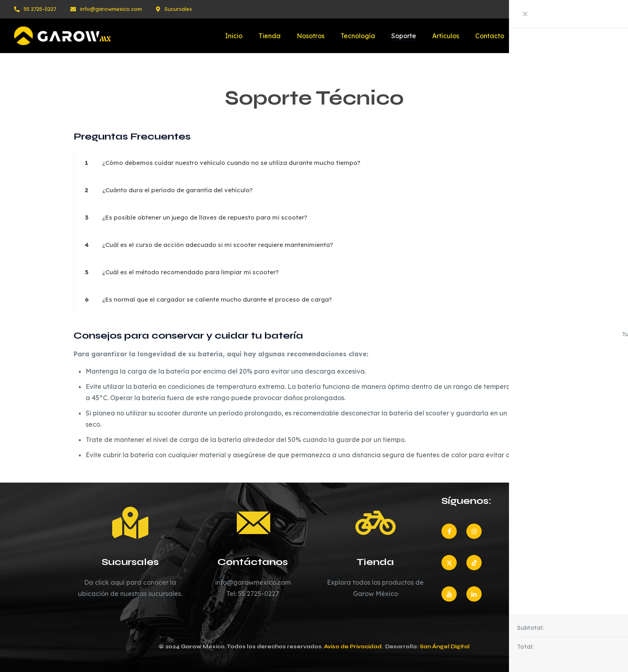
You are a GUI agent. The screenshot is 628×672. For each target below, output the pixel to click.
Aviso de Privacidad (353, 647)
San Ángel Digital (445, 647)
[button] (314, 163)
